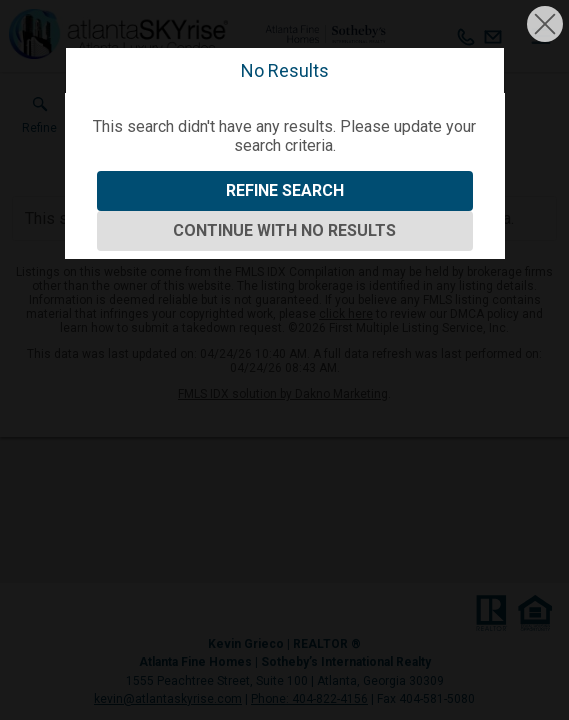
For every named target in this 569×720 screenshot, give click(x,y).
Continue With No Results (284, 230)
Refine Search (285, 190)
